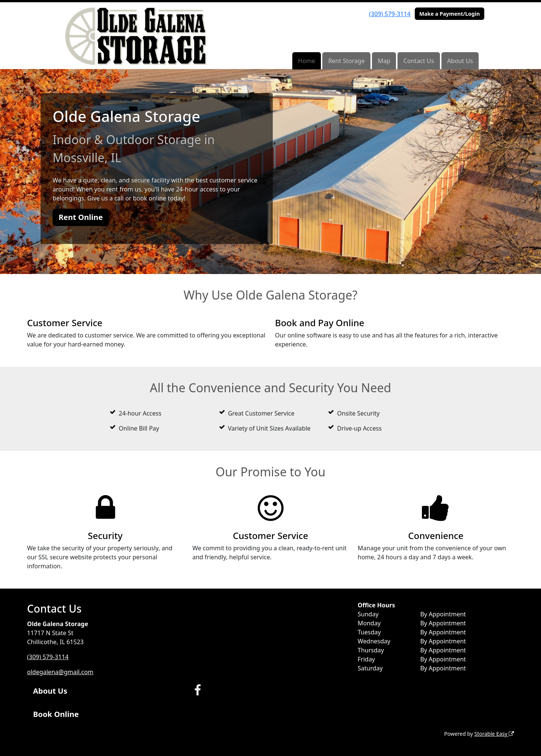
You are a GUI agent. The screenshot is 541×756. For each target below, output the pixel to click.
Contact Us (419, 61)
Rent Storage (347, 61)
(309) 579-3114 (390, 14)
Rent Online (81, 217)
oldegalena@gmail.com (60, 672)
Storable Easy (494, 734)
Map (384, 61)
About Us (460, 61)
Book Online (56, 714)
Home (307, 61)
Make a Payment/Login (450, 14)
